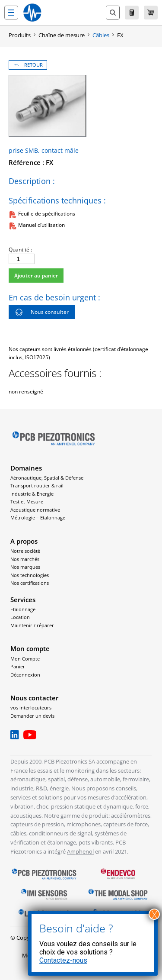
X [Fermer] (154, 914)
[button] (11, 13)
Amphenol (80, 851)
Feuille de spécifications (47, 214)
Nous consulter (42, 312)
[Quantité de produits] (22, 259)
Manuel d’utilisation (41, 225)
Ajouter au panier (36, 276)
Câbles (101, 35)
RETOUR (28, 65)
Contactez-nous (63, 960)
